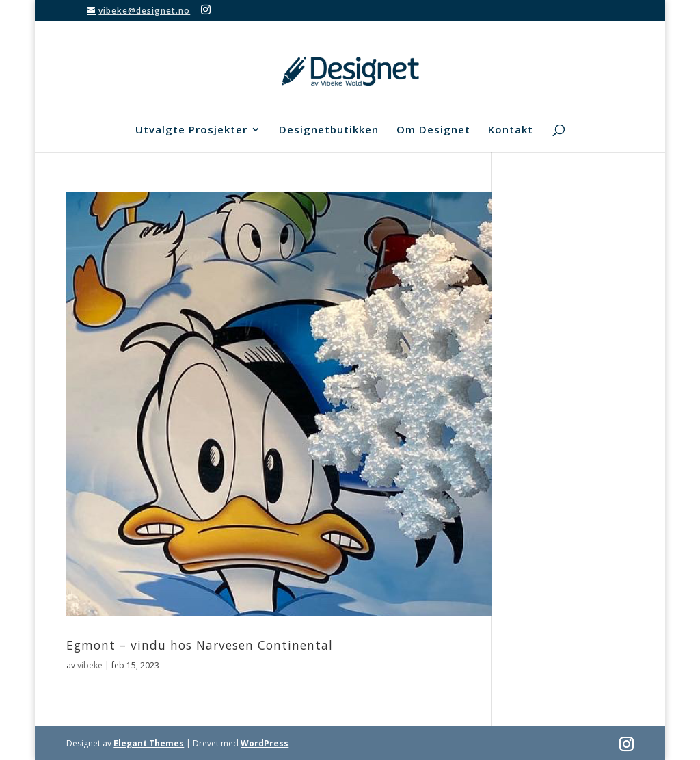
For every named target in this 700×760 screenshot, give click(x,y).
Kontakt (511, 130)
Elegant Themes (149, 743)
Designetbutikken (329, 130)
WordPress (265, 743)
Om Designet (433, 130)
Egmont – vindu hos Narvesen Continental (200, 645)
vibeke (90, 665)
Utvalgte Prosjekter (191, 130)
